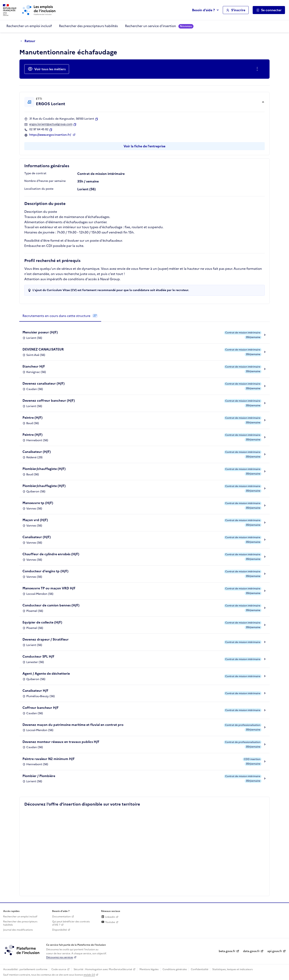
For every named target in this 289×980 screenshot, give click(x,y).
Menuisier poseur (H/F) (40, 332)
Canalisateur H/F (35, 691)
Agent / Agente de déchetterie (46, 673)
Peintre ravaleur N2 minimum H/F (49, 759)
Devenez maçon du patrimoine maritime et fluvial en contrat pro (73, 725)
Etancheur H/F (34, 366)
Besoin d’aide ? (203, 10)
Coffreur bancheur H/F (41, 708)
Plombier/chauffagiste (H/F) (44, 469)
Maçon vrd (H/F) (35, 520)
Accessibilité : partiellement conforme (25, 969)
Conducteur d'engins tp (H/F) (45, 571)
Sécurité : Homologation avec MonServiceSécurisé (103, 969)
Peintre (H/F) (33, 418)
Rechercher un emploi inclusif (29, 26)
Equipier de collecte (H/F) (42, 622)
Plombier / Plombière (39, 776)
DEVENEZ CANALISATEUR (43, 349)
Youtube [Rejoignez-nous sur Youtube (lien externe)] (108, 922)
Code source (59, 969)
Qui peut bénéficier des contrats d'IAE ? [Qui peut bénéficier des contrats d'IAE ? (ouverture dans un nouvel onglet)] (71, 923)
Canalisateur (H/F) (37, 452)
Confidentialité (200, 969)
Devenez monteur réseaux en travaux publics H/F (61, 742)
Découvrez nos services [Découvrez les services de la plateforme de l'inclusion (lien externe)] (60, 957)
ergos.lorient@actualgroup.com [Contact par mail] (51, 124)
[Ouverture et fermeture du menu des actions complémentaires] (258, 69)
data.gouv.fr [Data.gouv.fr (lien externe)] (251, 951)
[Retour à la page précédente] (29, 41)
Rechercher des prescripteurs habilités (88, 26)
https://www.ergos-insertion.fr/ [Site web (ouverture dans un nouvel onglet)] (51, 135)
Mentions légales (149, 969)
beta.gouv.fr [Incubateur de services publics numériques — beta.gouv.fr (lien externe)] (227, 951)
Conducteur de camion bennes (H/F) (51, 605)
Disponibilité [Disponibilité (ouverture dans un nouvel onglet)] (60, 930)
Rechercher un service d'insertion (159, 26)
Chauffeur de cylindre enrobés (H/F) (51, 554)
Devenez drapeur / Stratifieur (46, 639)
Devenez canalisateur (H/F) (44, 383)
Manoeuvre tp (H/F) (38, 503)
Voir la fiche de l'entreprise (144, 146)
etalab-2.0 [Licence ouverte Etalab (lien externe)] (89, 975)
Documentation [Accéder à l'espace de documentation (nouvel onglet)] (61, 917)
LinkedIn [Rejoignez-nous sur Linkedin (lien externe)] (108, 917)
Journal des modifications (18, 930)
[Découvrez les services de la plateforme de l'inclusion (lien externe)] (22, 950)
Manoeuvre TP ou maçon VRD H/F (49, 588)
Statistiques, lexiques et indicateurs (233, 969)
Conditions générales (175, 969)
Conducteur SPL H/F (38, 656)
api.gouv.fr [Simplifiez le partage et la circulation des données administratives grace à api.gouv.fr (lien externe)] (275, 951)
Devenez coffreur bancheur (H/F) (49, 400)
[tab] (60, 316)
